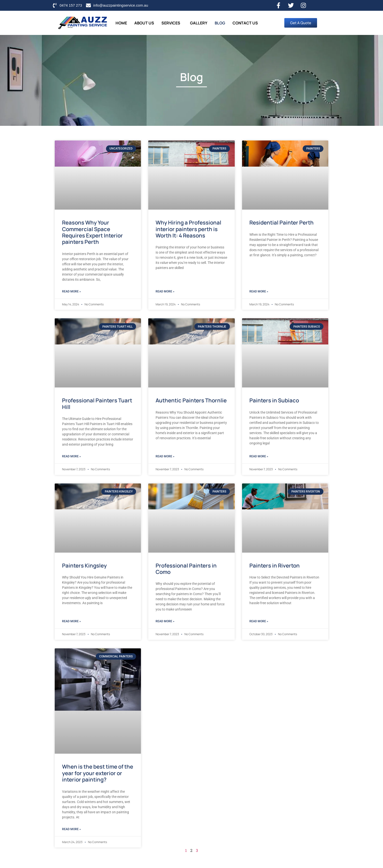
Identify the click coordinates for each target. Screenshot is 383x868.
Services (171, 23)
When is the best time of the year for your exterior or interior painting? (98, 773)
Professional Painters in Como (186, 569)
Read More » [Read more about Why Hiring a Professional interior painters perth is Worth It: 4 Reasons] (165, 291)
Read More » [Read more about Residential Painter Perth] (259, 291)
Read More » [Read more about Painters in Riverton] (259, 621)
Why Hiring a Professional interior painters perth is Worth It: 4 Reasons (188, 229)
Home (121, 23)
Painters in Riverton (275, 566)
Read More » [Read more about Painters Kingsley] (71, 621)
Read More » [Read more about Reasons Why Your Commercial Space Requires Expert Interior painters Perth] (71, 291)
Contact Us (245, 23)
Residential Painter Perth (282, 223)
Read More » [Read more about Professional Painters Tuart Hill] (71, 456)
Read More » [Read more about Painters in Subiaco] (259, 456)
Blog (220, 23)
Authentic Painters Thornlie (191, 400)
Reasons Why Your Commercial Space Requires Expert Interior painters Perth (92, 232)
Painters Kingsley (84, 566)
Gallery (199, 23)
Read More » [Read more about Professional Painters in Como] (165, 621)
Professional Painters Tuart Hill (97, 404)
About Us (144, 23)
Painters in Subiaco (274, 400)
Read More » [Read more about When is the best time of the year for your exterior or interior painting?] (71, 829)
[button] (172, 23)
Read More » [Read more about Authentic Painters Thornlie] (165, 456)
